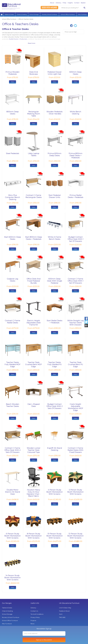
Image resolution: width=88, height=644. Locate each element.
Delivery (58, 3)
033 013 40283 (49, 8)
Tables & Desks (9, 14)
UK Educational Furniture (69, 603)
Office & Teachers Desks (26, 19)
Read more (31, 43)
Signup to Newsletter (44, 640)
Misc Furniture (82, 14)
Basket (83, 3)
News (32, 624)
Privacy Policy (35, 617)
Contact (77, 3)
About (52, 3)
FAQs (64, 3)
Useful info (35, 603)
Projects (33, 621)
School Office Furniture (68, 14)
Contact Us (34, 611)
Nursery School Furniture (49, 14)
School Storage (34, 14)
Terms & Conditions (37, 614)
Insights (70, 3)
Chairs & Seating (22, 14)
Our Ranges (7, 603)
